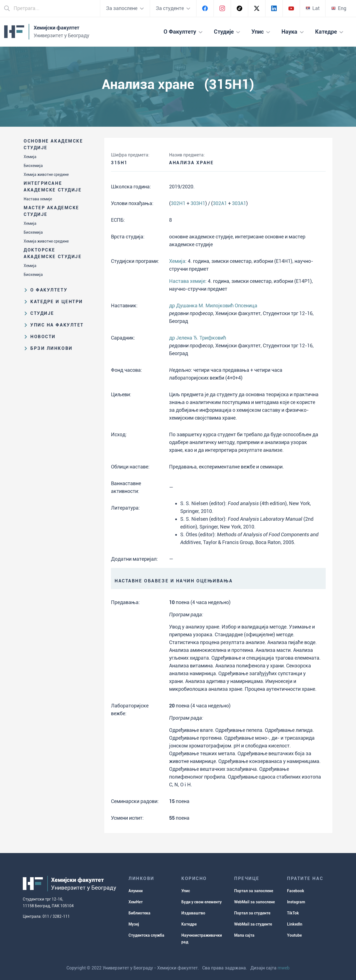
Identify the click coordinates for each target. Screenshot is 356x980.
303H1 (198, 203)
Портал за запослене (254, 891)
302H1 (178, 203)
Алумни (136, 891)
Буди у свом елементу (202, 902)
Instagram (296, 902)
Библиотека (139, 913)
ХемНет (136, 902)
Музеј (134, 924)
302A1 (220, 203)
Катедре (189, 924)
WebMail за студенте (253, 924)
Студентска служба (146, 935)
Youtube (294, 935)
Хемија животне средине (46, 174)
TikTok (293, 913)
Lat (313, 8)
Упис (186, 891)
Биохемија (33, 166)
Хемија (30, 157)
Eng (339, 8)
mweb (284, 968)
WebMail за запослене (254, 902)
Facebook (296, 891)
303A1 (239, 203)
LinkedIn (295, 924)
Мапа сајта (244, 935)
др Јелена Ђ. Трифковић (198, 338)
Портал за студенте (252, 913)
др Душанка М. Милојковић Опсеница (213, 306)
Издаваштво (193, 913)
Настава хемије (38, 199)
